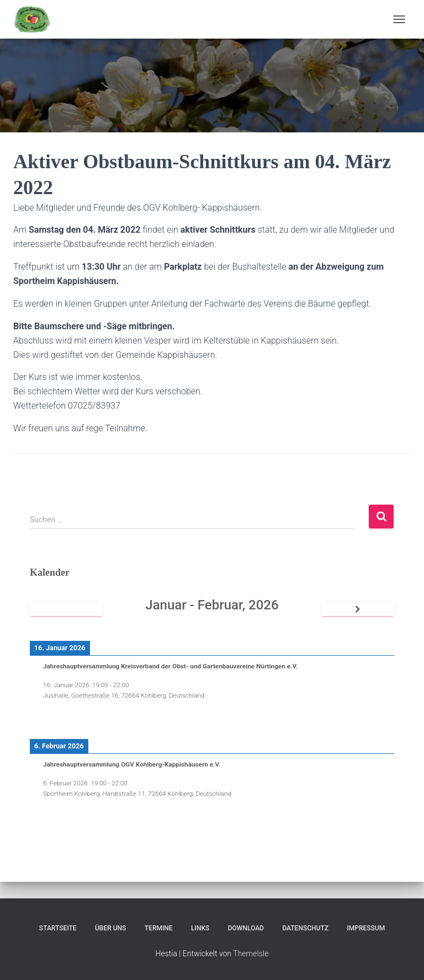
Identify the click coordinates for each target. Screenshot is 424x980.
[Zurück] (66, 610)
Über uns (110, 928)
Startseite (58, 928)
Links (200, 928)
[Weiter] (358, 610)
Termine (159, 928)
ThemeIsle (251, 954)
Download (246, 928)
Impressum (366, 928)
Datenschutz (305, 928)
